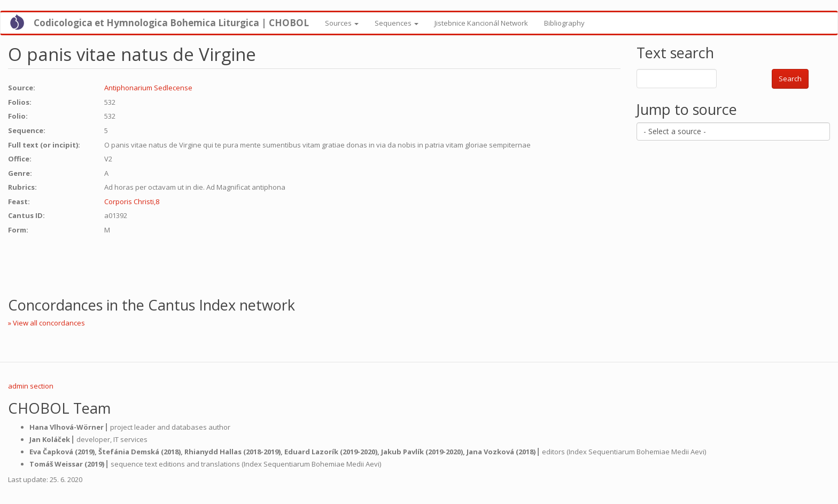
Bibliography (564, 23)
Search (790, 79)
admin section (31, 386)
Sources (342, 23)
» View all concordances (46, 323)
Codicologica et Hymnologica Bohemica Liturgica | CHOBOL (171, 23)
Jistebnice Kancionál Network (481, 23)
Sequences (397, 23)
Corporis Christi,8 (132, 201)
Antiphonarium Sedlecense (148, 88)
